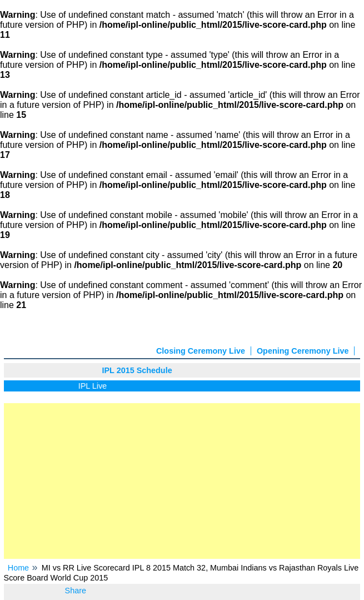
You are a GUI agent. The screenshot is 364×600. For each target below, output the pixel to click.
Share (76, 591)
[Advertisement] (182, 481)
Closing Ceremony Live (201, 351)
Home (18, 568)
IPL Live (94, 386)
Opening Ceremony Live (303, 351)
